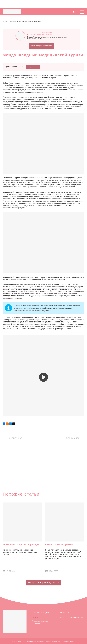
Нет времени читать (33, 67)
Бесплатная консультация (72, 617)
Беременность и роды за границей (21, 544)
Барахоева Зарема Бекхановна (40, 35)
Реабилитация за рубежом (59, 544)
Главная (5, 21)
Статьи (13, 21)
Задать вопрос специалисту (42, 46)
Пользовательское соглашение (40, 622)
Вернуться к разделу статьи (43, 583)
